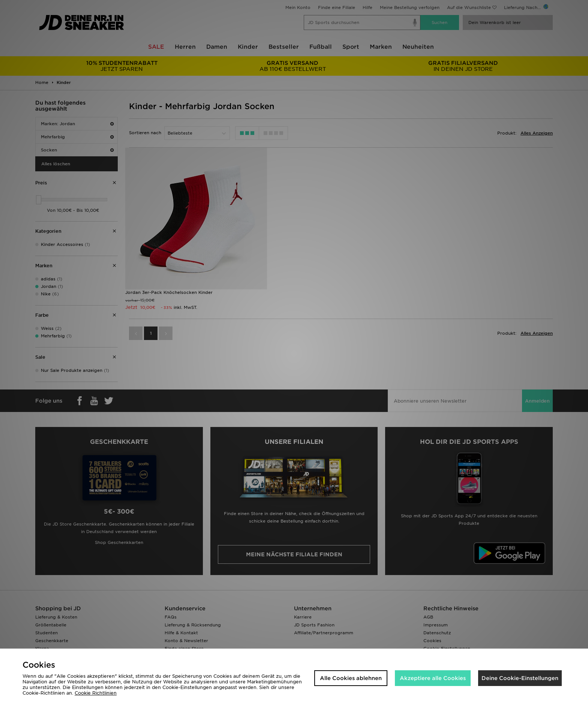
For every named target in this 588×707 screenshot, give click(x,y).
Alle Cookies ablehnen (351, 678)
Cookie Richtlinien (96, 693)
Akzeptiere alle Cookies (433, 678)
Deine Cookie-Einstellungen (520, 678)
